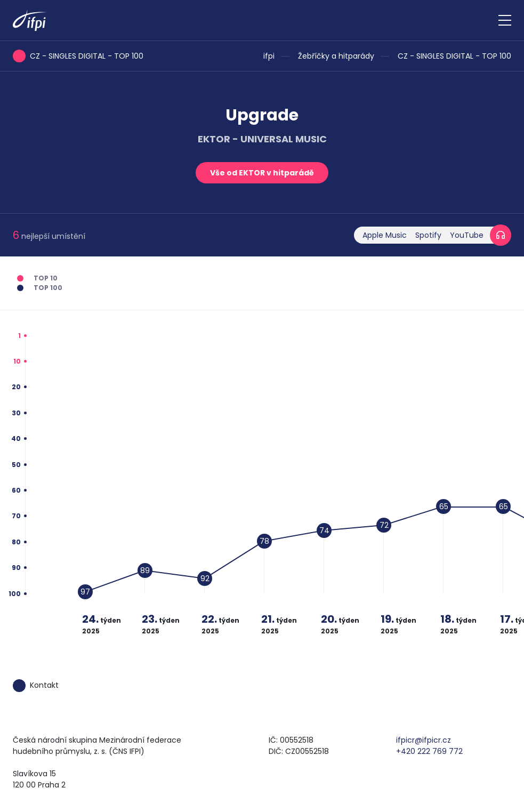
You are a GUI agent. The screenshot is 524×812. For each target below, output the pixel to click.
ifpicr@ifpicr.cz (424, 740)
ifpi (269, 56)
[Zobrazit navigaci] (505, 20)
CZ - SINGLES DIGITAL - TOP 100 (454, 56)
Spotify (428, 235)
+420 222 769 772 (429, 751)
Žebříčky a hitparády (336, 56)
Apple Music (385, 235)
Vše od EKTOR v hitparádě (262, 173)
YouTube (467, 235)
